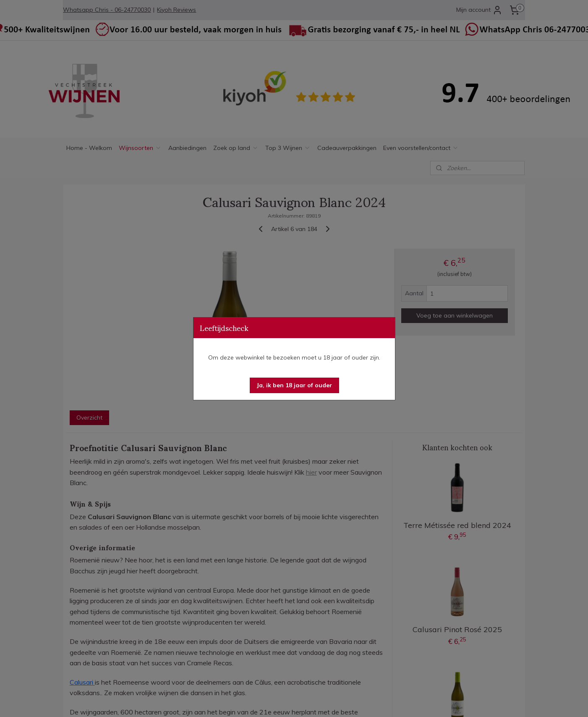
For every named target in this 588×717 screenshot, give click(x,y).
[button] (294, 385)
